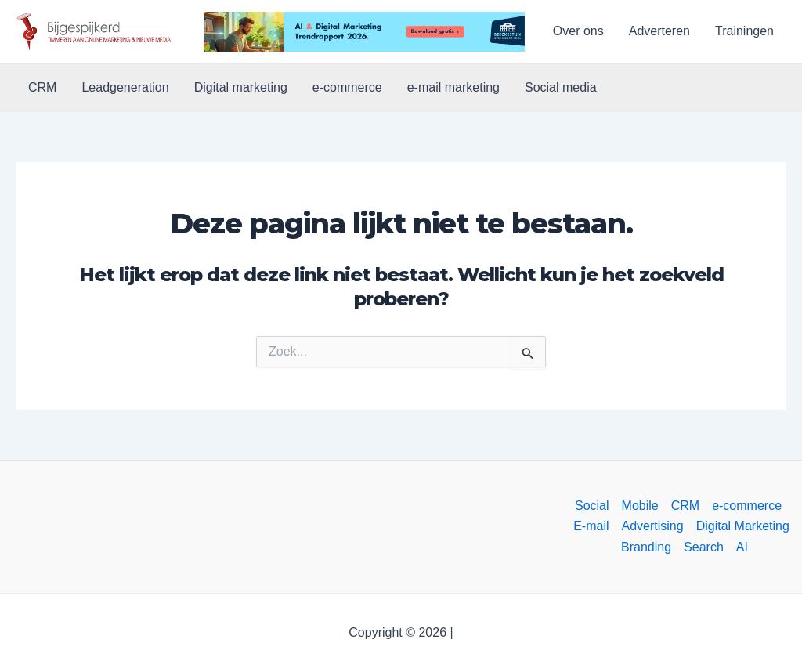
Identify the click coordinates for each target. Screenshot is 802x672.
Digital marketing (241, 87)
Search (704, 547)
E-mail (591, 526)
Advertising (653, 526)
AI (742, 547)
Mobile (640, 506)
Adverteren (659, 31)
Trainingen (744, 31)
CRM (42, 87)
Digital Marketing (743, 526)
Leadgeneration (125, 87)
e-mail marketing (453, 87)
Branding (646, 547)
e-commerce (347, 87)
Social (592, 506)
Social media (561, 87)
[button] (96, 32)
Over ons (578, 31)
